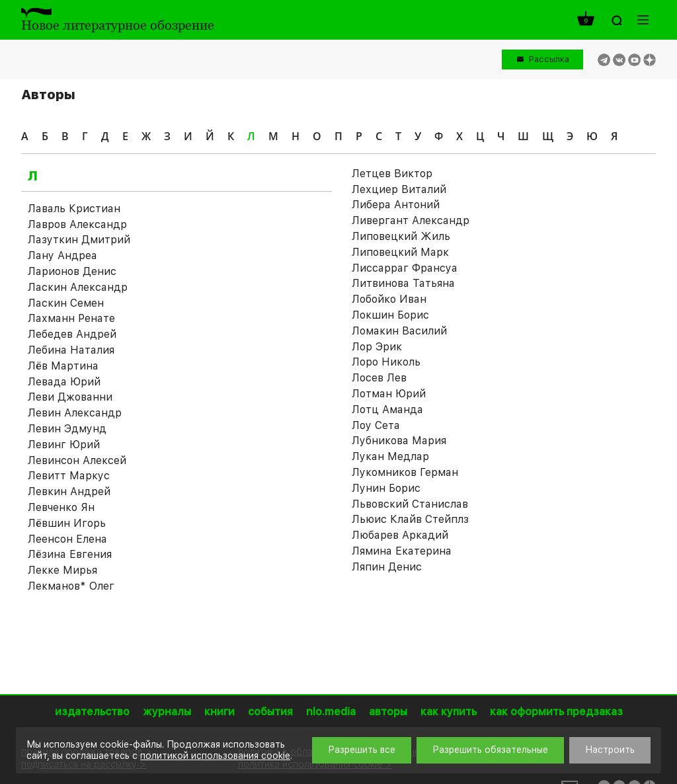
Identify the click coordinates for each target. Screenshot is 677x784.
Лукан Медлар (390, 456)
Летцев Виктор (392, 174)
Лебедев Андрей (72, 334)
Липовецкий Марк (400, 252)
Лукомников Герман (405, 472)
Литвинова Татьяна (403, 283)
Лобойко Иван (389, 299)
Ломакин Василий (399, 331)
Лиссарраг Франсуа (405, 268)
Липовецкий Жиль (401, 236)
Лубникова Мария (399, 441)
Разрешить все (362, 750)
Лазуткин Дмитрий (79, 240)
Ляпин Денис (387, 567)
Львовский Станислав (410, 504)
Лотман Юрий (389, 394)
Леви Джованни (70, 397)
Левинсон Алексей (77, 460)
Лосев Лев (379, 378)
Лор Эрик (377, 347)
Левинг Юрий (64, 445)
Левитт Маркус (69, 476)
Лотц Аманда (387, 410)
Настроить (610, 750)
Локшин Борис (390, 315)
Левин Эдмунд (67, 429)
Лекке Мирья (62, 570)
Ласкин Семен (66, 303)
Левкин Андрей (69, 491)
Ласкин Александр (78, 287)
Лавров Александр (77, 224)
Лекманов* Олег (71, 586)
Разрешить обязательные (490, 750)
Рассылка (549, 59)
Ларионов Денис (72, 271)
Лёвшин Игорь (67, 523)
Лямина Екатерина (402, 551)
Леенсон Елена (67, 539)
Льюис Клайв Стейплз (410, 519)
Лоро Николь (386, 362)
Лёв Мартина (63, 366)
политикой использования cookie (215, 756)
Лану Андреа (62, 255)
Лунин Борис (386, 488)
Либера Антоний (396, 205)
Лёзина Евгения (70, 554)
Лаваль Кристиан (74, 209)
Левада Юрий (64, 382)
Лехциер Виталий (399, 189)
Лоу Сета (376, 425)
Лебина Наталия (71, 350)
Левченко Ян (61, 507)
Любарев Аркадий (400, 535)
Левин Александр (75, 413)
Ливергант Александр (411, 220)
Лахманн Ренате (71, 318)
